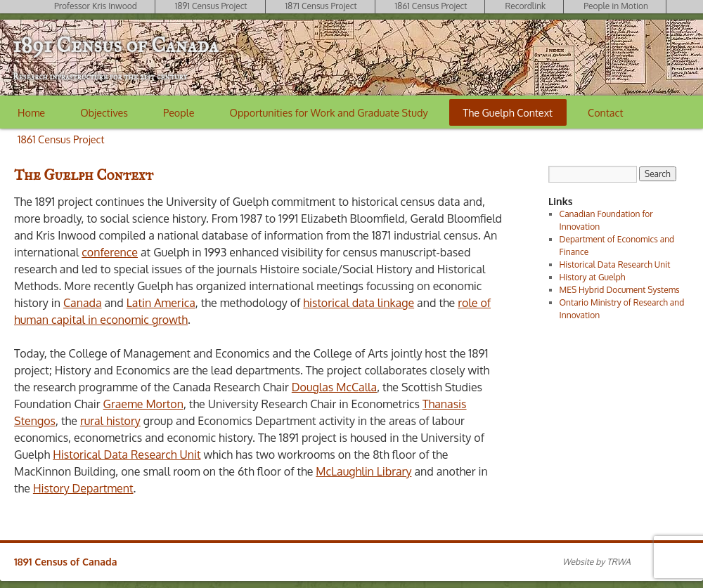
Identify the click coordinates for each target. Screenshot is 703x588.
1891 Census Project (211, 6)
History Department (83, 488)
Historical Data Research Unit (127, 455)
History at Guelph (593, 277)
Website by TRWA (596, 562)
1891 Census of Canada (115, 45)
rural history (110, 421)
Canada (83, 303)
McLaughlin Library (363, 471)
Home (31, 112)
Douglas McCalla (334, 387)
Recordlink (525, 6)
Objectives (104, 112)
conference (110, 252)
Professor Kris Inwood (96, 6)
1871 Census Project (321, 6)
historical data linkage (359, 303)
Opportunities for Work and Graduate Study (329, 112)
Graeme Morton (143, 404)
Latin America (161, 303)
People (179, 112)
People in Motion (616, 6)
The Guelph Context (508, 112)
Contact (605, 112)
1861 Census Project (431, 6)
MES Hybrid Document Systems (620, 290)
